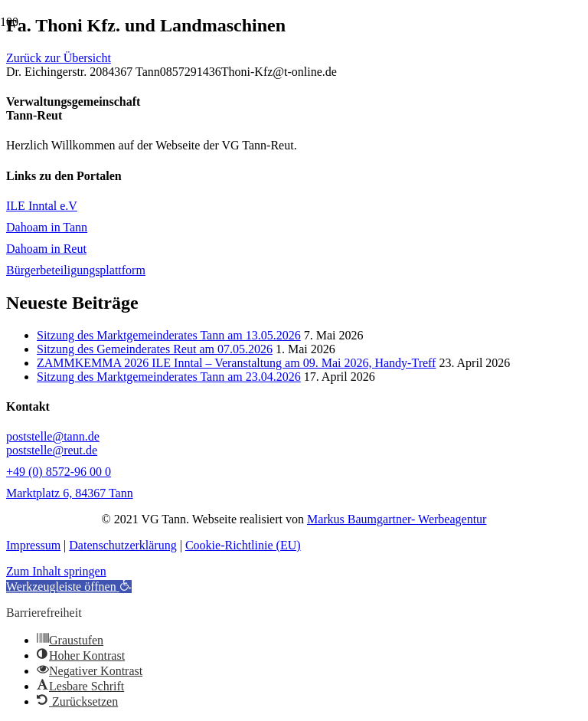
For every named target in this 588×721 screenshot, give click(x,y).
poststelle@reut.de (52, 450)
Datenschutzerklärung (122, 545)
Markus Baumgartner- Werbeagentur (397, 519)
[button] (69, 587)
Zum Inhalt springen (56, 571)
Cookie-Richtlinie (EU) (243, 545)
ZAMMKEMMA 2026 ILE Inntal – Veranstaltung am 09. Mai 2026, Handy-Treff (236, 363)
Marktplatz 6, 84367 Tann (70, 493)
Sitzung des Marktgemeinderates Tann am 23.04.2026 (169, 377)
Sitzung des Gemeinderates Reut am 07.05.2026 (155, 349)
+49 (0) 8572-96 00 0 (59, 472)
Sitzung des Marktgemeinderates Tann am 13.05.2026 (169, 335)
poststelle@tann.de (53, 436)
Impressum (33, 545)
